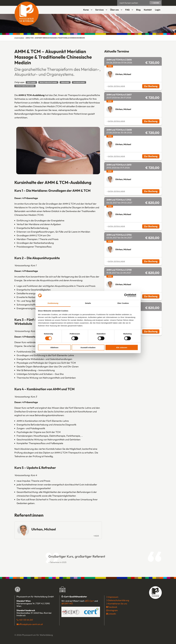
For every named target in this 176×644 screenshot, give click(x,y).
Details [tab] (88, 303)
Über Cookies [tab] (123, 303)
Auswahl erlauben (88, 347)
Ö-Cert (90, 601)
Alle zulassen (122, 347)
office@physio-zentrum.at (31, 624)
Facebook (113, 607)
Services (99, 10)
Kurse (86, 10)
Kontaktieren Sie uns (118, 604)
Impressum (113, 597)
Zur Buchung (152, 86)
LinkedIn (112, 614)
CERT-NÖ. (68, 603)
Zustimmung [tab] (53, 303)
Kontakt (148, 10)
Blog (138, 10)
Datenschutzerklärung (119, 600)
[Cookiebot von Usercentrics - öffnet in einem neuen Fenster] (128, 295)
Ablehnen (54, 347)
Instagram (113, 610)
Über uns (114, 10)
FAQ (127, 10)
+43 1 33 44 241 (26, 620)
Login (158, 11)
